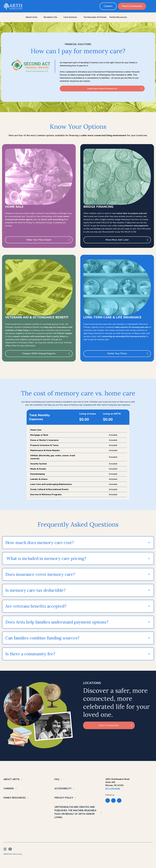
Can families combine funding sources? (42, 638)
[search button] (151, 6)
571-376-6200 (113, 789)
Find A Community (132, 6)
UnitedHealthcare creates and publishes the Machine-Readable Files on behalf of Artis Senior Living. (75, 812)
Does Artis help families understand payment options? (57, 622)
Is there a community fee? (30, 654)
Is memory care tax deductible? (35, 590)
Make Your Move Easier (39, 240)
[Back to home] (13, 6)
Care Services (70, 17)
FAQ (57, 779)
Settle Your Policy (117, 353)
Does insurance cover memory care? (40, 574)
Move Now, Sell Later (117, 240)
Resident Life (50, 17)
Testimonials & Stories (95, 17)
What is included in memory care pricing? (46, 558)
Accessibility (63, 789)
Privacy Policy (64, 798)
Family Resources (118, 17)
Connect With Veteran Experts (39, 353)
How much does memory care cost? (40, 543)
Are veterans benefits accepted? (36, 606)
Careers (108, 6)
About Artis (31, 17)
